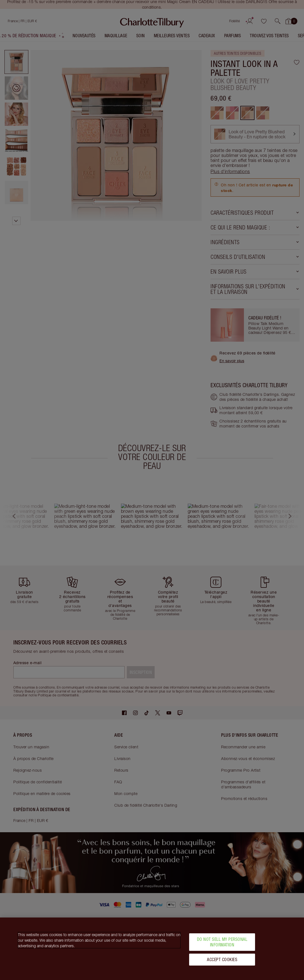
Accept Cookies (222, 959)
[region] (152, 949)
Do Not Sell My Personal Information (222, 942)
